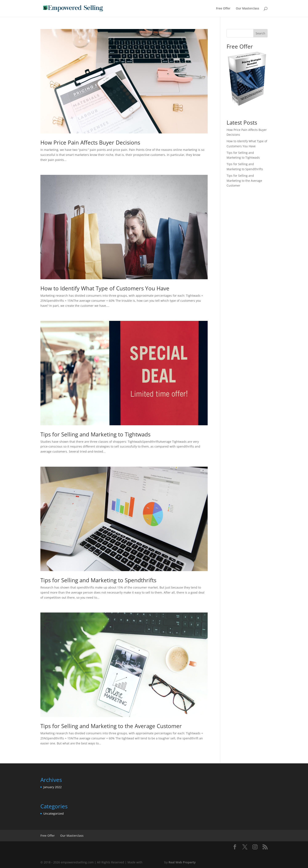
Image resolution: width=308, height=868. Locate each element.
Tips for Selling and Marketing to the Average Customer (111, 726)
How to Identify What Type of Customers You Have (105, 288)
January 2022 (52, 787)
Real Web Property (182, 862)
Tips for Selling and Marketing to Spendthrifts (98, 580)
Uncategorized (54, 813)
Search (260, 33)
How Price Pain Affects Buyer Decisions (90, 142)
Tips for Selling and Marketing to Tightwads (95, 434)
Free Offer (223, 9)
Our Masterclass (248, 9)
